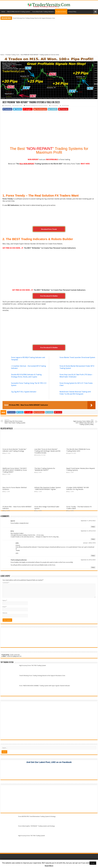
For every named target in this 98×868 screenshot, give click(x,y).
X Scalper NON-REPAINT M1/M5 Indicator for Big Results (78, 488)
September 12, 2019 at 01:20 (88, 531)
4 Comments (55, 106)
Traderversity (8, 106)
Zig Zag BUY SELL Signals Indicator (24, 392)
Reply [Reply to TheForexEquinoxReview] (93, 567)
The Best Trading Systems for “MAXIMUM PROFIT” (45, 469)
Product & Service (61, 12)
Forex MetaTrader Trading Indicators (43, 12)
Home (3, 12)
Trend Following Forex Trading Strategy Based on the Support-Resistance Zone (34, 18)
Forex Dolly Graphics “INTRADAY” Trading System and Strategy (36, 826)
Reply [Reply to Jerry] (93, 539)
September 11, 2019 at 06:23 (88, 521)
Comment (6, 583)
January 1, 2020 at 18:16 (89, 543)
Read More (49, 866)
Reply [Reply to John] (93, 556)
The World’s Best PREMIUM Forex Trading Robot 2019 (78, 450)
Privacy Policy (72, 12)
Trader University (15, 655)
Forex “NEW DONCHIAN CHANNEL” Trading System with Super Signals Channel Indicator (45, 686)
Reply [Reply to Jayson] (93, 527)
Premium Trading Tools (12, 55)
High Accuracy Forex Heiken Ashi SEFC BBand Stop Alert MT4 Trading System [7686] (83, 422)
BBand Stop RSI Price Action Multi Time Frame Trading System (15, 421)
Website (5, 613)
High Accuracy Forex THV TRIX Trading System (33, 665)
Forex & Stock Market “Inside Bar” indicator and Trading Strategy (15, 450)
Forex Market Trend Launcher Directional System (77, 357)
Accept (93, 863)
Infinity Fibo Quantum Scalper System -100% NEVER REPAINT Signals (48, 488)
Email (5, 607)
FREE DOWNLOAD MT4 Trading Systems (19, 12)
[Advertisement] (49, 35)
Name (5, 600)
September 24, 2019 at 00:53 (88, 560)
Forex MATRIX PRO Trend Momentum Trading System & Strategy (37, 816)
